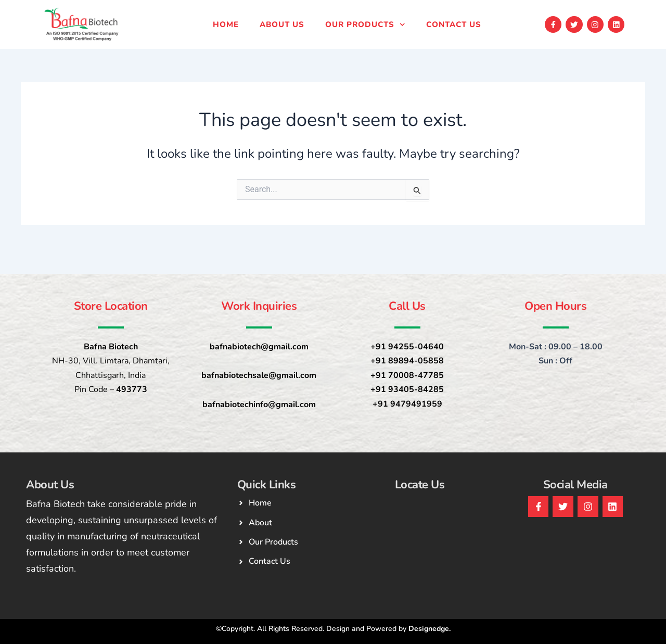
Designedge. (430, 629)
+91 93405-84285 (407, 389)
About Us (282, 24)
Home (226, 24)
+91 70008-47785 (407, 375)
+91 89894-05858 (407, 361)
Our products (365, 25)
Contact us (454, 24)
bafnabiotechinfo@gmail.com (259, 405)
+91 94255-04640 (407, 347)
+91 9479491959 (407, 404)
